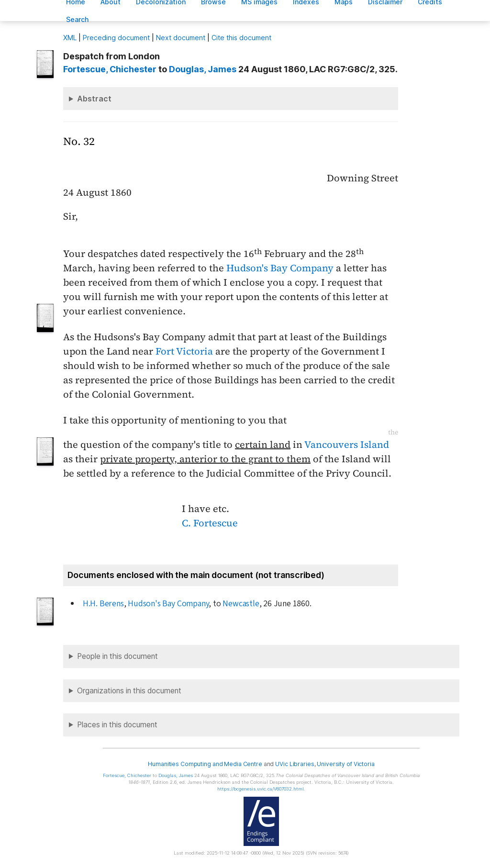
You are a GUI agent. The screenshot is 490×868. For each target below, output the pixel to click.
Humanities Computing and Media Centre (205, 764)
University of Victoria (345, 764)
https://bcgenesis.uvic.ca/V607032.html (261, 789)
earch (78, 19)
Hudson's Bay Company (280, 268)
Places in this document (117, 725)
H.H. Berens (103, 604)
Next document (181, 38)
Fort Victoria (184, 351)
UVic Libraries (295, 764)
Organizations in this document (129, 691)
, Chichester (110, 69)
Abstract (94, 99)
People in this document (117, 656)
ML (70, 38)
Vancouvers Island (347, 445)
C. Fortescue (210, 523)
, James (203, 69)
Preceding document (116, 38)
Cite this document (241, 38)
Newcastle (241, 604)
